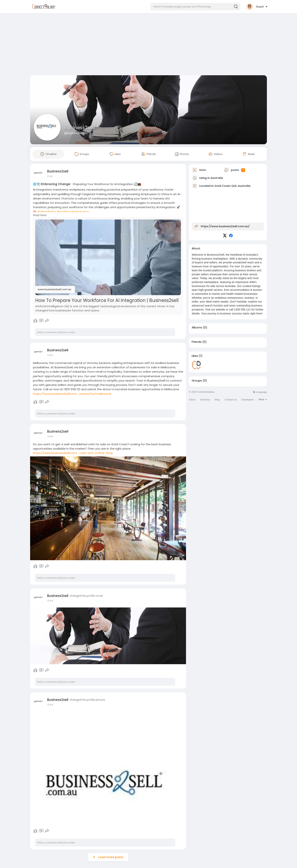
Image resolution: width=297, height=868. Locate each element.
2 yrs (50, 176)
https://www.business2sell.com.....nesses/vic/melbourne (72, 394)
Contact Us (231, 400)
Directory (205, 400)
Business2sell (80, 128)
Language (260, 392)
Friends (197, 342)
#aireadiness (47, 212)
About (192, 400)
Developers (248, 400)
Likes (195, 356)
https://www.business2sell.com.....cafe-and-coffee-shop (73, 453)
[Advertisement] (148, 45)
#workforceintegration (73, 212)
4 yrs (50, 436)
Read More (40, 215)
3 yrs (50, 355)
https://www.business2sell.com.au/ (225, 226)
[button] (195, 7)
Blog (217, 400)
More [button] (263, 399)
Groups (197, 381)
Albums (197, 327)
